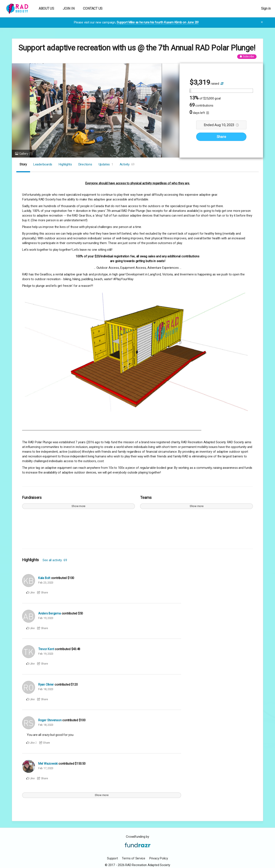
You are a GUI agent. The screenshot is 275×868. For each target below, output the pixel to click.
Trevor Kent (46, 649)
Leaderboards (43, 164)
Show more (78, 506)
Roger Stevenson (50, 720)
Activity (127, 164)
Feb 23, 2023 (46, 582)
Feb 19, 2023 (46, 618)
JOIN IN (69, 8)
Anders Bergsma (50, 613)
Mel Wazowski (48, 764)
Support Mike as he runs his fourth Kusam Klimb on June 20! (158, 22)
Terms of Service (134, 858)
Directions (85, 164)
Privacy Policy (159, 858)
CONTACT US (93, 8)
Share (221, 137)
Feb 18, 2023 (46, 689)
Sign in (266, 8)
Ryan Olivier (46, 685)
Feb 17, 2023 (46, 768)
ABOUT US (46, 8)
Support (112, 858)
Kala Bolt (44, 578)
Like (30, 592)
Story (23, 164)
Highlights (65, 164)
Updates (106, 164)
